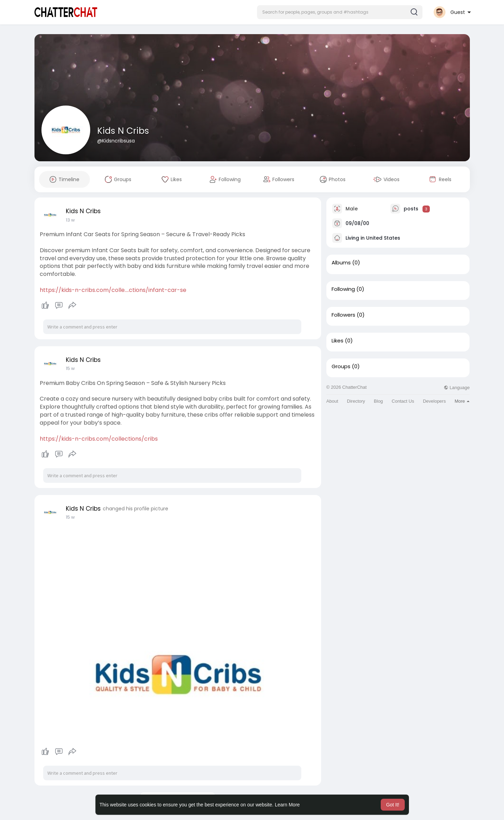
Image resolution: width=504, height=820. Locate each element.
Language (457, 388)
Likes (338, 341)
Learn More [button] (287, 805)
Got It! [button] (393, 805)
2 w (70, 368)
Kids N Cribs (123, 131)
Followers (343, 315)
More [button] (462, 401)
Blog (378, 401)
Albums (341, 263)
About (332, 401)
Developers (434, 401)
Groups (341, 366)
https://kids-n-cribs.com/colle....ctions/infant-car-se (113, 290)
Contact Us (403, 401)
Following (343, 289)
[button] (340, 12)
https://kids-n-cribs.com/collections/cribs (99, 439)
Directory (356, 401)
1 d (69, 220)
